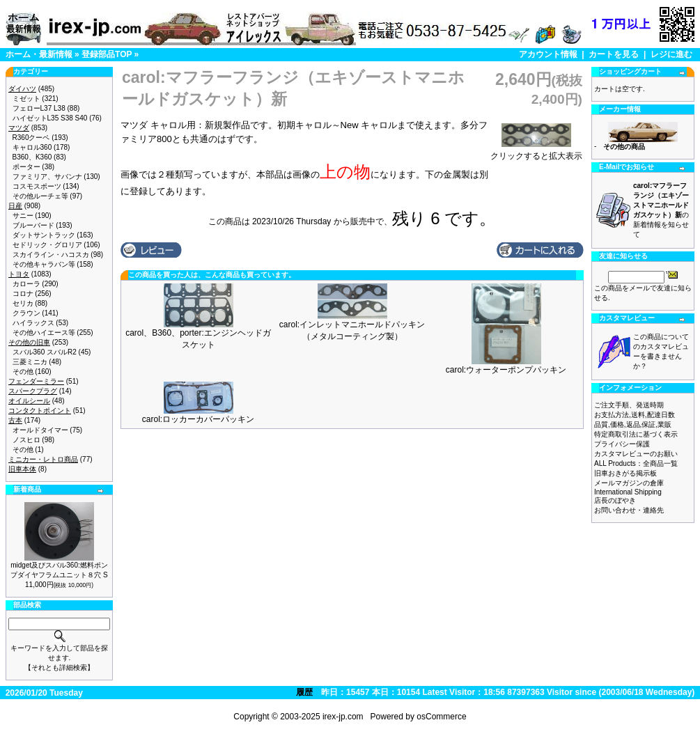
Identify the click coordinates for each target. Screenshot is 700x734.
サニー (23, 216)
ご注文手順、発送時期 (629, 405)
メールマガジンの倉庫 (629, 483)
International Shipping (628, 492)
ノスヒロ (26, 440)
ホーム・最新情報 (39, 54)
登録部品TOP (107, 54)
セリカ (23, 303)
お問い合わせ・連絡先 (629, 510)
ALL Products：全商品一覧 (636, 463)
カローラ (26, 284)
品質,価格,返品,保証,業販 (633, 424)
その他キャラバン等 (44, 264)
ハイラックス (33, 323)
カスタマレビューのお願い (636, 454)
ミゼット (26, 99)
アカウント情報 (548, 54)
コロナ (23, 294)
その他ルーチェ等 (40, 196)
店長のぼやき (615, 500)
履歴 (304, 692)
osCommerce (441, 717)
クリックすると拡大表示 (536, 152)
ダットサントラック (44, 235)
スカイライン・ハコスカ (51, 255)
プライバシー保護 (622, 444)
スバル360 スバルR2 (45, 352)
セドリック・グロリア (47, 245)
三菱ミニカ (30, 362)
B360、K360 (32, 157)
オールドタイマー (40, 430)
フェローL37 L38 (39, 108)
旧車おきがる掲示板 (625, 473)
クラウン (26, 313)
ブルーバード (33, 225)
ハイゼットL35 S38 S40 (50, 118)
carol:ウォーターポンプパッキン (506, 370)
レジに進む (671, 54)
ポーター (26, 167)
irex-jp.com (343, 717)
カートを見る (614, 54)
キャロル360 (32, 147)
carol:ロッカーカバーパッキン (198, 419)
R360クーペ (31, 138)
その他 (23, 372)
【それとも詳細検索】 (59, 667)
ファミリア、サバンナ (47, 177)
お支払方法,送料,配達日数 (635, 415)
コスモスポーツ (37, 186)
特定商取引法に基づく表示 (636, 434)
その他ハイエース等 (44, 333)
